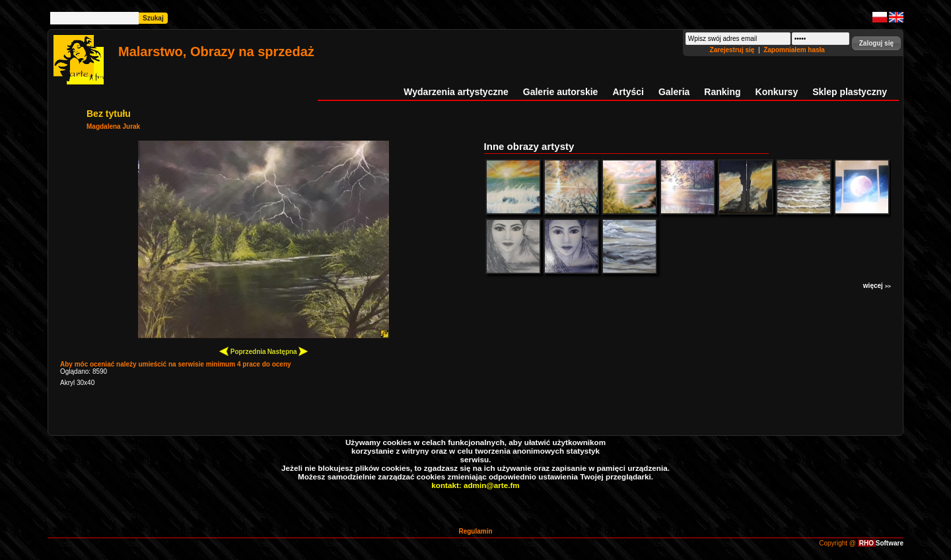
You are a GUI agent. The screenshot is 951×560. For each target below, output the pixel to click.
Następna (288, 351)
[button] (876, 43)
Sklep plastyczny (850, 92)
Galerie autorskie (561, 92)
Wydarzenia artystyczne (456, 92)
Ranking (722, 92)
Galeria (674, 92)
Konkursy (777, 92)
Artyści (628, 92)
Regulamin (475, 531)
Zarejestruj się (733, 50)
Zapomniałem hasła (794, 50)
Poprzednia (243, 351)
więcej (877, 286)
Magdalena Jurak (113, 126)
